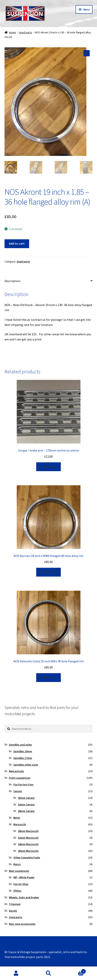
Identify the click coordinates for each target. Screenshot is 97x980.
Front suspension (20, 778)
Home (12, 32)
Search (48, 973)
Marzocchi (20, 825)
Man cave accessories (22, 924)
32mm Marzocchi (28, 838)
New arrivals (16, 772)
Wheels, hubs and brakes (24, 898)
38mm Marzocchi (28, 831)
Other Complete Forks (27, 858)
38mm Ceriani (26, 812)
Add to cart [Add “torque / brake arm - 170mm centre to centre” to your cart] (49, 467)
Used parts (25, 32)
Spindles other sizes (26, 765)
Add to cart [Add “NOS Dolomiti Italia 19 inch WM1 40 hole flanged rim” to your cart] (49, 678)
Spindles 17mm (23, 758)
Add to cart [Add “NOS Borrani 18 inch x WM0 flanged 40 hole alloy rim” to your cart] (49, 572)
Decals (13, 911)
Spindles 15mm (23, 752)
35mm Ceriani (26, 798)
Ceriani (18, 792)
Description (12, 281)
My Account (16, 973)
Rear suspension (19, 871)
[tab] (49, 282)
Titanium (15, 904)
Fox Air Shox (21, 884)
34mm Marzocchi (28, 845)
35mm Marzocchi (28, 851)
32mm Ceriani (26, 805)
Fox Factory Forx (23, 785)
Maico (17, 865)
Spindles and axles (20, 745)
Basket (75, 970)
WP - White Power (24, 878)
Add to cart (17, 244)
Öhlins (17, 891)
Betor (17, 818)
